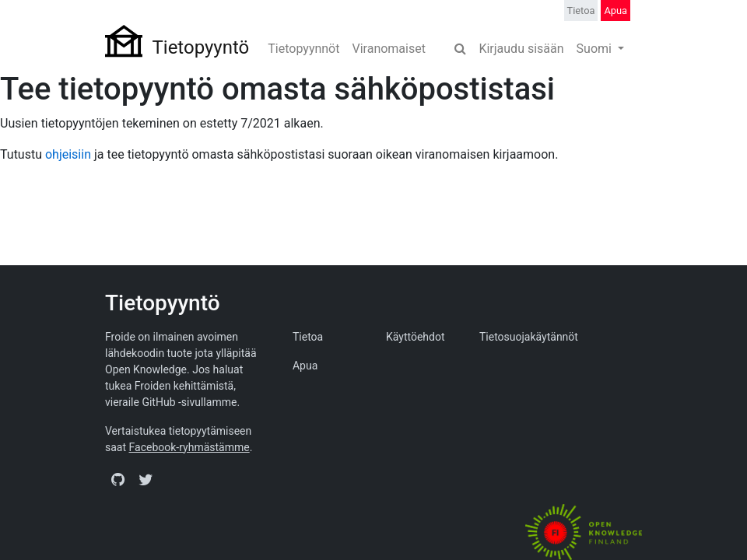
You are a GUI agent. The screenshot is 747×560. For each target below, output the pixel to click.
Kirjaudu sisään (521, 49)
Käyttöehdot (416, 337)
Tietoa (581, 10)
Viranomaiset (388, 49)
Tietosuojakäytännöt (529, 337)
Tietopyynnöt (303, 49)
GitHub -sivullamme (189, 402)
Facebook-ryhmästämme (189, 447)
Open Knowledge (146, 369)
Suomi (596, 49)
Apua (615, 10)
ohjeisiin (68, 154)
